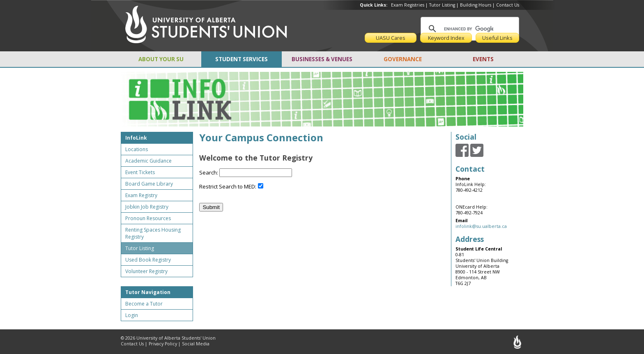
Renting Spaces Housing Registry (153, 233)
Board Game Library (149, 184)
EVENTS (483, 59)
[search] (469, 29)
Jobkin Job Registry (147, 207)
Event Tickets (140, 172)
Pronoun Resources (148, 218)
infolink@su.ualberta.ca (481, 226)
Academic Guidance (148, 161)
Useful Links (497, 38)
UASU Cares (391, 38)
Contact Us (508, 5)
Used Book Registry (148, 260)
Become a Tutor (144, 304)
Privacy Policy (163, 344)
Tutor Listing (442, 5)
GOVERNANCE (403, 59)
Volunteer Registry (146, 271)
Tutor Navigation (148, 292)
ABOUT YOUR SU (161, 59)
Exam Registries (408, 5)
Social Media (196, 344)
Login (132, 315)
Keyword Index (446, 38)
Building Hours (476, 5)
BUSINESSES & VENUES (322, 59)
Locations (137, 149)
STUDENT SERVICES (241, 59)
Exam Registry (141, 195)
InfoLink (136, 138)
